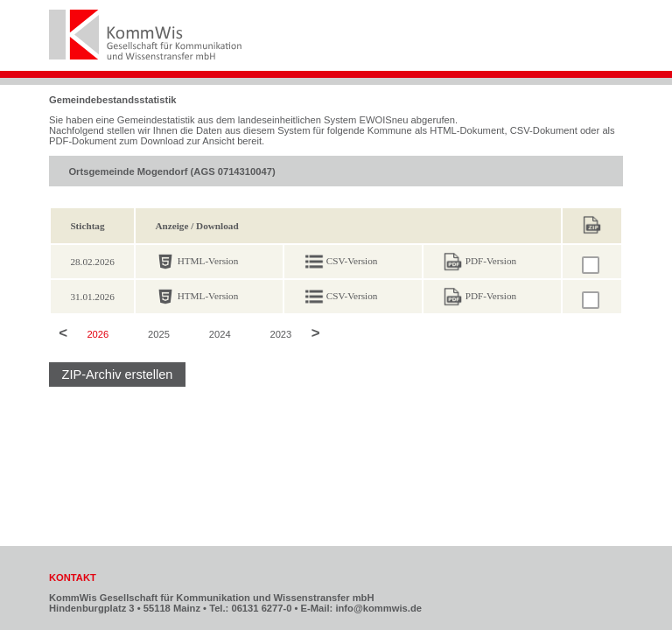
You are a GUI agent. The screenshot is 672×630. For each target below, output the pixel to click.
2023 (280, 334)
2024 (220, 334)
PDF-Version (491, 261)
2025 (159, 334)
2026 (98, 334)
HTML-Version (208, 261)
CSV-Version (352, 261)
